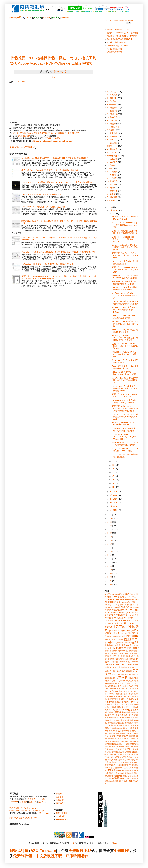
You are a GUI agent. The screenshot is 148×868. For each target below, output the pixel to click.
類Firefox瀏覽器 (125, 778)
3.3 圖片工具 (112, 140)
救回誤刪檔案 (131, 710)
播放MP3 (108, 710)
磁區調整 (119, 733)
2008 (110, 577)
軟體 (28, 856)
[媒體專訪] (113, 631)
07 (113, 465)
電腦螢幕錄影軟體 (114, 49)
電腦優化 (112, 773)
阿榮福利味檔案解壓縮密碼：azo (23, 818)
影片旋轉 (118, 702)
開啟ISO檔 (121, 765)
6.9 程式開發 (112, 197)
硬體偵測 (112, 733)
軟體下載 (55, 856)
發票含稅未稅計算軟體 (119, 728)
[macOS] (109, 627)
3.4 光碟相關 (112, 143)
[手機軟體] (133, 633)
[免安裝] (120, 626)
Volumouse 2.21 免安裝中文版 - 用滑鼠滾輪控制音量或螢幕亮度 (125, 324)
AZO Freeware (43, 851)
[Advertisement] (53, 35)
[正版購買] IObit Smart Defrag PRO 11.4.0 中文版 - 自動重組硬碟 (125, 255)
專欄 (122, 699)
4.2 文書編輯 (112, 152)
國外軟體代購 (39, 811)
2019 (110, 537)
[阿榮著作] (115, 662)
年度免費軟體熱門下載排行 (23, 147)
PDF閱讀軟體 (121, 615)
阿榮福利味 (19, 851)
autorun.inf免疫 (125, 662)
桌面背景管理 (110, 715)
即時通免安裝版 (131, 681)
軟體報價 (60, 800)
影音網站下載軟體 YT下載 (118, 30)
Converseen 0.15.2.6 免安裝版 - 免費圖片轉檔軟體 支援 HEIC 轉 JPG (125, 247)
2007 (110, 581)
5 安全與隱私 (113, 156)
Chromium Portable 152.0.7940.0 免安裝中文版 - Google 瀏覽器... (124, 437)
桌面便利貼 (134, 712)
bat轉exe (135, 662)
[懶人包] (124, 633)
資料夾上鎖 (129, 755)
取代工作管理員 (133, 686)
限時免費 (111, 770)
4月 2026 (114, 499)
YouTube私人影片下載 (114, 623)
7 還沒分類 (112, 200)
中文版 (41, 856)
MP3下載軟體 (114, 607)
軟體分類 (47, 18)
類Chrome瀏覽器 (112, 778)
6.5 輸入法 (112, 184)
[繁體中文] (131, 639)
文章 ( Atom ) (21, 82)
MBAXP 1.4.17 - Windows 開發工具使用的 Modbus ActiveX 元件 (124, 225)
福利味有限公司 (16, 808)
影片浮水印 (126, 702)
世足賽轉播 (123, 667)
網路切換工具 (127, 739)
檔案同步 (120, 715)
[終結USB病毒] (118, 640)
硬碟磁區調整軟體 (114, 52)
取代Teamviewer (128, 683)
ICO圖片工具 (115, 602)
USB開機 (128, 618)
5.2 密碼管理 (112, 162)
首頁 (53, 77)
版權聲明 (33, 802)
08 (113, 461)
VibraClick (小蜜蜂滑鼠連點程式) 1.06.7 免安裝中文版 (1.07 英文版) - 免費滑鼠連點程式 (58, 252)
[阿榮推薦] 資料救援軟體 (121, 656)
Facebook (14, 802)
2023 (110, 522)
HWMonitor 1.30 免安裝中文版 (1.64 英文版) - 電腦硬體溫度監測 (48, 264)
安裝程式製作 (121, 697)
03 (113, 480)
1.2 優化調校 (112, 98)
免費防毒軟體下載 (132, 674)
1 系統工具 (112, 92)
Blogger (115, 843)
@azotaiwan (44, 813)
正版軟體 (73, 856)
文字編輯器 (118, 712)
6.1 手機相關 (112, 172)
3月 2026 (114, 503)
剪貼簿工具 (114, 681)
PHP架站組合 (133, 615)
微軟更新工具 (122, 704)
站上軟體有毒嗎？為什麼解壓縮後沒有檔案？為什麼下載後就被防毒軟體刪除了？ (47, 133)
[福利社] (108, 640)
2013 (110, 559)
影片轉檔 (135, 702)
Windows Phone (120, 620)
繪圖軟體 (112, 744)
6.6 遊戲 (111, 188)
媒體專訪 (23, 802)
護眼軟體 (121, 755)
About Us (65, 18)
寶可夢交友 (61, 803)
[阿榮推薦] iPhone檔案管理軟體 (124, 651)
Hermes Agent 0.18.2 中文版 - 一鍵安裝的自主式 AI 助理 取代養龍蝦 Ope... (124, 388)
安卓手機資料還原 (117, 694)
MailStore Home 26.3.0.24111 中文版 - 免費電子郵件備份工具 (124, 295)
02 (113, 483)
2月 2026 (114, 506)
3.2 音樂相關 (112, 136)
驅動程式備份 (124, 781)
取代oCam (113, 686)
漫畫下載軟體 (128, 720)
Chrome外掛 (110, 599)
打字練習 (113, 707)
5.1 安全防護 (112, 159)
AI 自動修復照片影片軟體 (117, 46)
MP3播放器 (124, 607)
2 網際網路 (112, 104)
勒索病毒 (122, 681)
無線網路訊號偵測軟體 (122, 723)
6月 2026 (114, 492)
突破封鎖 (117, 736)
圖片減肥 (133, 689)
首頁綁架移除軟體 (111, 781)
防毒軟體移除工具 (119, 768)
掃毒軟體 (135, 707)
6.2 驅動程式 (112, 175)
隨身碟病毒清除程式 (124, 771)
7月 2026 (114, 210)
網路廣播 (112, 741)
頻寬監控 (135, 776)
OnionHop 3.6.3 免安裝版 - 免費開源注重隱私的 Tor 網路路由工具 (125, 417)
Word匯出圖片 (133, 620)
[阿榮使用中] (121, 648)
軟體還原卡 (118, 760)
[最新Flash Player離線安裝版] (115, 636)
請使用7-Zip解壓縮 (53, 138)
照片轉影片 (134, 723)
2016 (110, 548)
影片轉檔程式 (110, 704)
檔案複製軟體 (122, 718)
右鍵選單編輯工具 (111, 689)
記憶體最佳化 (130, 752)
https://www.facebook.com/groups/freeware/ (53, 141)
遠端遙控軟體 (115, 762)
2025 (110, 515)
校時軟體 (127, 712)
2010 (110, 570)
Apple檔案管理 (120, 597)
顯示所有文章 (60, 72)
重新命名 (135, 762)
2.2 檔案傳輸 (112, 111)
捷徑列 (129, 707)
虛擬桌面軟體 (112, 749)
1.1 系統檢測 (112, 95)
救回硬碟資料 (119, 710)
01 (113, 487)
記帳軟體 (121, 752)
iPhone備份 (127, 665)
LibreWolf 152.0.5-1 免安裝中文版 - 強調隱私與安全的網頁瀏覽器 (125, 380)
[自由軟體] (110, 642)
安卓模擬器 (111, 697)
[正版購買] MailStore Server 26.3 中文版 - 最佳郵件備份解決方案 (125, 346)
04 (113, 476)
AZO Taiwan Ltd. (31, 808)
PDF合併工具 (122, 613)
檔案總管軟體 (110, 718)
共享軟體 (121, 678)
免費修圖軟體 (127, 671)
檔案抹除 (128, 715)
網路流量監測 (130, 741)
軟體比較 (133, 757)
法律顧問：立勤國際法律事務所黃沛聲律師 (119, 20)
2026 (110, 207)
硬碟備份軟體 (124, 731)
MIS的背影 (60, 816)
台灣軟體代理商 (26, 811)
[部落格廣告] (116, 645)
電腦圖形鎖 (129, 773)
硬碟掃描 (133, 731)
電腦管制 (118, 776)
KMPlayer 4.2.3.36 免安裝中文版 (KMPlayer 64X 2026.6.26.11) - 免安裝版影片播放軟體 (58, 182)
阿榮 (73, 843)
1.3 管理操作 (112, 101)
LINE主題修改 (116, 605)
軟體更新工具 (125, 757)
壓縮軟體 (122, 691)
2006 (110, 584)
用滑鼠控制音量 (130, 725)
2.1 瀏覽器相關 (113, 108)
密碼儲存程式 (131, 697)
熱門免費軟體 (110, 725)
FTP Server (120, 599)
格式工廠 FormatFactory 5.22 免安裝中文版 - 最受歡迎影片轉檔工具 (50, 170)
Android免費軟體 (121, 594)
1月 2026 (114, 510)
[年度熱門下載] (124, 631)
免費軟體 (121, 851)
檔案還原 (131, 718)
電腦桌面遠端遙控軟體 (116, 42)
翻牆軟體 (131, 744)
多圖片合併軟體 (131, 691)
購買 (85, 856)
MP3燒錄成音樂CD (117, 610)
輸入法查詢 (126, 760)
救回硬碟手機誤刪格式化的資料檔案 (122, 36)
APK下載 (108, 594)
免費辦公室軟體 (118, 674)
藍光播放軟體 (124, 747)
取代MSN (118, 683)
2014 (110, 555)
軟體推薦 (60, 794)
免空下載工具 (117, 671)
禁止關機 (110, 736)
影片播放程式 (130, 699)
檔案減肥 (135, 715)
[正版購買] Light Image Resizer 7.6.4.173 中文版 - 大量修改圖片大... (125, 270)
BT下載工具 (133, 597)
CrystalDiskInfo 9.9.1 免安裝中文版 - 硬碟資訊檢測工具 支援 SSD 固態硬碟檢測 (55, 158)
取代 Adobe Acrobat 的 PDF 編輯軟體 (123, 33)
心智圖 (130, 704)
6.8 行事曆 (112, 194)
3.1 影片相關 (112, 133)
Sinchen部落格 (62, 820)
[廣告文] (117, 633)
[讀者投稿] (129, 643)
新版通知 (60, 797)
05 (113, 472)
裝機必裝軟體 (112, 752)
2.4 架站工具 (112, 117)
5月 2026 (114, 495)
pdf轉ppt (115, 667)
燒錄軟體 (120, 725)
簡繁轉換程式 (116, 739)
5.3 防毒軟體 (112, 165)
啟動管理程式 (124, 689)
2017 (110, 544)
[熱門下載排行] (132, 636)
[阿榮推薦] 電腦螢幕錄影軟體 (125, 659)
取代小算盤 (122, 686)
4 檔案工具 (112, 146)
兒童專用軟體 (110, 678)
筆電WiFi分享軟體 (128, 736)
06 (113, 469)
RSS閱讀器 (109, 618)
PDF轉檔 (111, 615)
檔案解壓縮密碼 (23, 136)
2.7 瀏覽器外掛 (113, 127)
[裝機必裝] (120, 643)
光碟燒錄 (131, 667)
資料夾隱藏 (115, 757)
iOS (106, 664)
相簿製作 (131, 728)
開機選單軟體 (130, 765)
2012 (110, 562)
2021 (110, 529)
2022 (110, 526)
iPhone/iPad (115, 664)
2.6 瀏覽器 (112, 124)
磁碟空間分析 (128, 733)
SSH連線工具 (119, 618)
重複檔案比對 (110, 765)
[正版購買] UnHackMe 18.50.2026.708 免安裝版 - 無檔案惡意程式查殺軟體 (125, 338)
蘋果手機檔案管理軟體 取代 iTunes (121, 39)
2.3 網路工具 (112, 114)
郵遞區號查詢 (126, 762)
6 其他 (110, 168)
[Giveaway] (129, 623)
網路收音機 (120, 741)
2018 (110, 540)
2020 (110, 533)
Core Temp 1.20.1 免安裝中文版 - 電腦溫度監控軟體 (43, 207)
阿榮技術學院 (62, 813)
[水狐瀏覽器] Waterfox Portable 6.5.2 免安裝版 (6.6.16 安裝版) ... (124, 354)
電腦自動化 (127, 776)
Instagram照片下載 (128, 602)
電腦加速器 (120, 773)
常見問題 (28, 18)
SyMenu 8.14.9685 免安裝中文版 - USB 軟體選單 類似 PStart (124, 310)
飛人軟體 (135, 778)
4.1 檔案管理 (112, 149)
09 (113, 214)
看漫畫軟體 (113, 731)
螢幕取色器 (122, 749)
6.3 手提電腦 (112, 178)
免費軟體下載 (80, 851)
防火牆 (129, 768)
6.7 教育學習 (112, 191)
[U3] (137, 623)
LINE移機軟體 (126, 605)
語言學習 (114, 755)
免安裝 (19, 856)
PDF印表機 (111, 613)
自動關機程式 (114, 747)
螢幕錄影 (131, 749)
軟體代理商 (14, 811)
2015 (110, 551)
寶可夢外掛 (116, 699)
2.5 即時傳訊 (112, 120)
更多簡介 (42, 802)
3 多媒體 (111, 130)
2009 (110, 573)
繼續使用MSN (122, 744)
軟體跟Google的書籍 (36, 799)
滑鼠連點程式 (117, 720)
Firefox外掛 (130, 599)
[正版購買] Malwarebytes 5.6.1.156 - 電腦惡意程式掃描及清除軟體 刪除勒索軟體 (125, 408)
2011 (110, 566)
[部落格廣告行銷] (129, 645)
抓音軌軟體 (121, 707)
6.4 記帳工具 (112, 181)
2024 (110, 518)
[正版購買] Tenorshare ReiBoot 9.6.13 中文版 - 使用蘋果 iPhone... (124, 239)
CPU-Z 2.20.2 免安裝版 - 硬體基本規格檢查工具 (41, 194)
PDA (127, 610)
